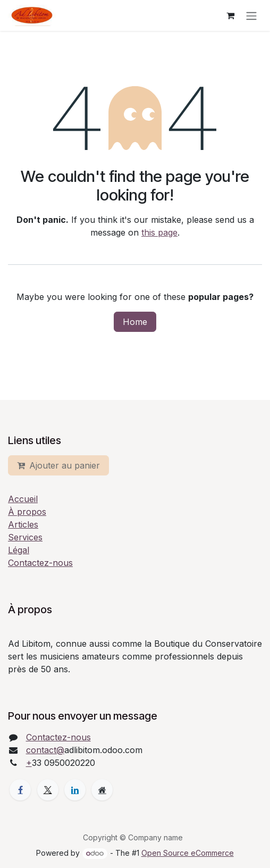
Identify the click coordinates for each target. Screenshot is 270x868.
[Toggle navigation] (251, 15)
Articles (23, 524)
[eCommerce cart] (230, 15)
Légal (19, 550)
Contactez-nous (40, 563)
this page (159, 232)
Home (135, 322)
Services (25, 537)
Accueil (23, 499)
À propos (27, 512)
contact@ (45, 750)
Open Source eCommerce (188, 853)
